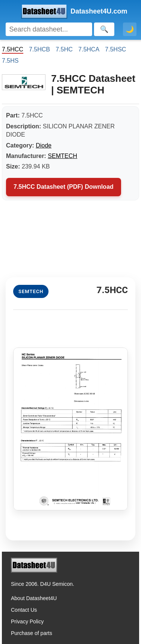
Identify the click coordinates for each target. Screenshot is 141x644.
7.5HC (64, 49)
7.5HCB (39, 49)
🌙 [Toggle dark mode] (130, 29)
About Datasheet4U (34, 598)
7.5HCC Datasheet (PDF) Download (64, 187)
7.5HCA (89, 49)
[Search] (49, 29)
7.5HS (10, 61)
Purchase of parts (32, 633)
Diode (44, 145)
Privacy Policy (27, 621)
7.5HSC (115, 49)
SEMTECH (62, 156)
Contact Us (24, 610)
